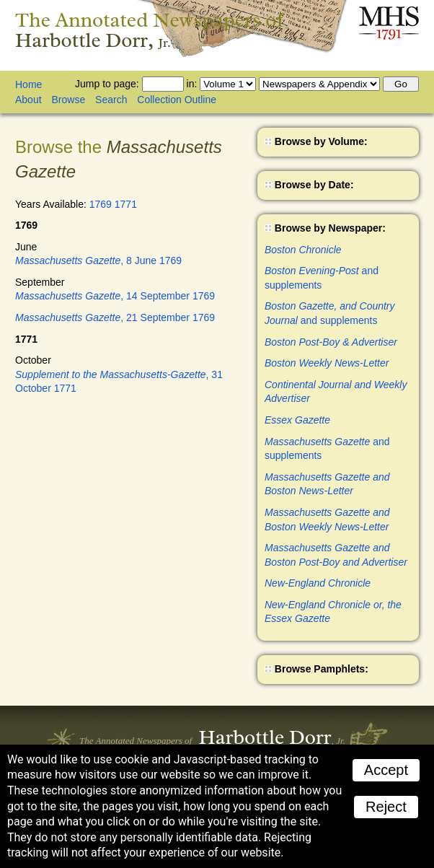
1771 (126, 204)
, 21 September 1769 (115, 317)
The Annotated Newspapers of (150, 30)
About (28, 100)
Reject (386, 807)
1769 (101, 204)
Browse (68, 100)
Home (28, 84)
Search (111, 100)
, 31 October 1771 (119, 382)
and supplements (322, 278)
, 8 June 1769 (98, 260)
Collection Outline (177, 100)
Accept (386, 770)
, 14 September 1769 (115, 296)
